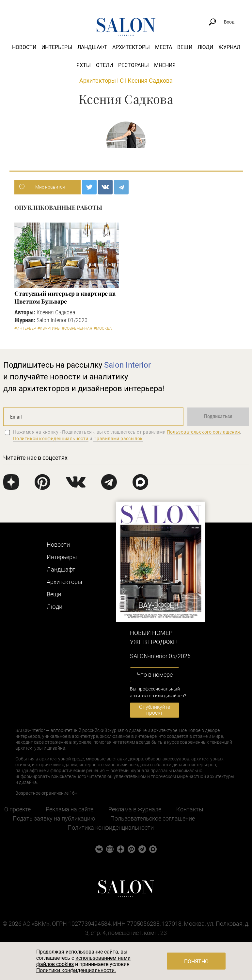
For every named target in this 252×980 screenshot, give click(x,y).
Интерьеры (57, 47)
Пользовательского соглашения (204, 432)
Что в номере (155, 675)
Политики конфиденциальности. (76, 970)
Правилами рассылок (118, 439)
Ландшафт (92, 47)
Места (164, 47)
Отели (104, 65)
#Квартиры (49, 328)
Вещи (185, 47)
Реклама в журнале (135, 809)
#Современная (77, 328)
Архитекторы (131, 47)
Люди (205, 47)
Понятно (196, 962)
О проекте (17, 809)
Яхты (84, 65)
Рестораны (134, 65)
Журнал (229, 47)
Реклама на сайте (70, 809)
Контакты (190, 809)
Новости (24, 47)
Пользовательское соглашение (153, 818)
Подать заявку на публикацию (54, 818)
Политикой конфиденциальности (51, 439)
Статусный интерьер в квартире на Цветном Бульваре (65, 297)
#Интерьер (25, 328)
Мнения (165, 65)
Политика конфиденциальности (111, 828)
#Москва (103, 328)
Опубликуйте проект (155, 710)
